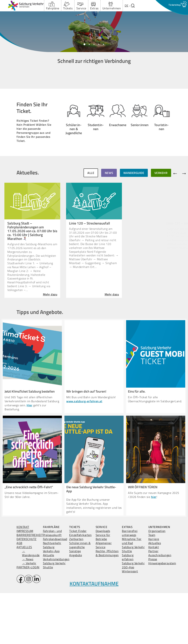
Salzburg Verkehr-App (51, 600)
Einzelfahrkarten (80, 586)
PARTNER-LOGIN (28, 618)
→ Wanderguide (31, 604)
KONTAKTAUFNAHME (94, 634)
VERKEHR (161, 225)
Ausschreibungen (160, 606)
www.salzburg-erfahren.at (84, 452)
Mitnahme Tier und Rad (132, 592)
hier (154, 548)
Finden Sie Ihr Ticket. (32, 159)
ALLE (91, 225)
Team (152, 586)
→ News (28, 610)
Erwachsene (118, 184)
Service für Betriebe (103, 588)
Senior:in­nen (140, 190)
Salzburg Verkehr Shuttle (54, 616)
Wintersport (130, 622)
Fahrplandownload (55, 590)
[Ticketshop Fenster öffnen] (175, 5)
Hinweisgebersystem (162, 614)
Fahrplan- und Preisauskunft (52, 584)
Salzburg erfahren (128, 608)
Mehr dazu (50, 346)
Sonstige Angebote (76, 604)
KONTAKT (23, 578)
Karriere (154, 590)
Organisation (157, 582)
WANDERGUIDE (134, 225)
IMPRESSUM (25, 582)
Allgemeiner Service (104, 596)
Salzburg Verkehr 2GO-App (133, 616)
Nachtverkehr (52, 594)
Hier (29, 456)
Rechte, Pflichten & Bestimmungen (107, 604)
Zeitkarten (76, 590)
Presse (153, 610)
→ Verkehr (29, 614)
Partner (153, 602)
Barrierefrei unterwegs (130, 584)
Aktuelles (155, 594)
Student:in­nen (96, 183)
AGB (19, 594)
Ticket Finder (78, 582)
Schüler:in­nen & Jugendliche (74, 182)
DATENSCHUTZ (27, 590)
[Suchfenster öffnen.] (133, 6)
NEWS (109, 225)
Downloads (103, 582)
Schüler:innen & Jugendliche (80, 596)
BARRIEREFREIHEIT (30, 586)
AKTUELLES (24, 598)
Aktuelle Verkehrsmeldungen (56, 608)
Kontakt (154, 598)
